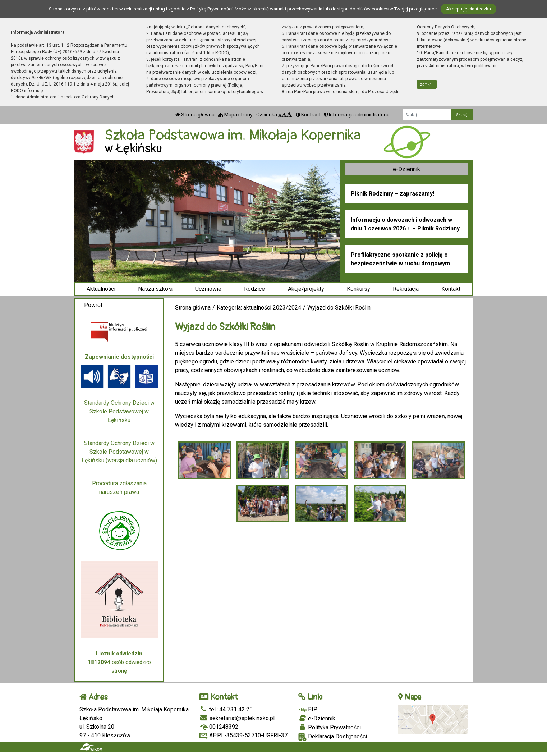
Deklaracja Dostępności (333, 737)
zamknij (427, 84)
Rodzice (254, 289)
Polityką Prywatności (211, 9)
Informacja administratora (356, 115)
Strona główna (195, 115)
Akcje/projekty (306, 289)
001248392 (219, 727)
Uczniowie (208, 289)
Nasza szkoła (155, 289)
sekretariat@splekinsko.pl (237, 718)
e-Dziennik (406, 169)
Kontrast (308, 115)
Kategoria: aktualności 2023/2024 (259, 308)
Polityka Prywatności (330, 727)
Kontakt (451, 289)
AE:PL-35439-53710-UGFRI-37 (243, 735)
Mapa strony (235, 115)
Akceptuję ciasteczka (468, 9)
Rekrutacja (406, 289)
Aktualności (101, 289)
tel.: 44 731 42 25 (226, 709)
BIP (308, 709)
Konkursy (358, 289)
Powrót (93, 305)
